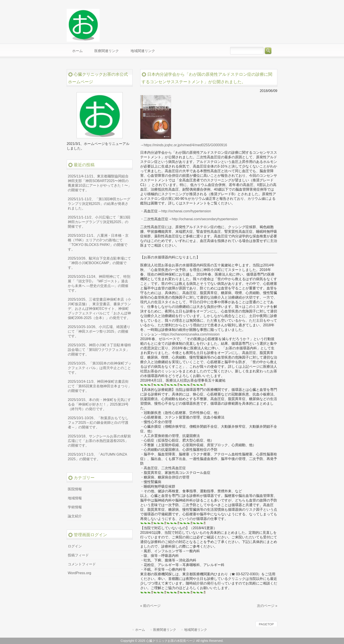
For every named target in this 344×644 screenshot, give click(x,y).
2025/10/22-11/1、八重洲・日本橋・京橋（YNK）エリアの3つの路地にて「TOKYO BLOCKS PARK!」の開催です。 (98, 242)
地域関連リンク (196, 630)
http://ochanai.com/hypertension (186, 211)
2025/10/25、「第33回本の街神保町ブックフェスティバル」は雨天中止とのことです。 (100, 368)
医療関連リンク (165, 630)
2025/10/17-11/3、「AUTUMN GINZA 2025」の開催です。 (97, 457)
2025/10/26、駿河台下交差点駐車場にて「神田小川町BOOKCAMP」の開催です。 (99, 263)
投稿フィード (78, 555)
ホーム (140, 630)
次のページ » (267, 606)
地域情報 (75, 498)
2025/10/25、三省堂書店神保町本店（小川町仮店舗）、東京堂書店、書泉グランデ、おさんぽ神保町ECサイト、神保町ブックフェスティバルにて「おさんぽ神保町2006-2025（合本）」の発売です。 (99, 309)
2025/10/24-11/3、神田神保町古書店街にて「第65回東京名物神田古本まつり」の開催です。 (100, 386)
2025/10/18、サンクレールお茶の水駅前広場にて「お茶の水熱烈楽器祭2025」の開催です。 (99, 441)
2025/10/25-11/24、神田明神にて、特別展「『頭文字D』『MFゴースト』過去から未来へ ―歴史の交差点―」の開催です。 (99, 283)
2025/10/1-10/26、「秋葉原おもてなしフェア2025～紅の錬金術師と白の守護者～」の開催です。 (98, 423)
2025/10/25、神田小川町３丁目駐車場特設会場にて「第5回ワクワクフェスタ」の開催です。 (99, 350)
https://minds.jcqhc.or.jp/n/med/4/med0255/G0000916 (185, 145)
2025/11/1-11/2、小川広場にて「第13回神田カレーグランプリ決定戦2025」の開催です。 (99, 222)
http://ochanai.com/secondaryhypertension (205, 219)
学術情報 (75, 507)
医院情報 (75, 489)
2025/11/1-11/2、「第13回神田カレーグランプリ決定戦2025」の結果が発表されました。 (99, 204)
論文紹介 (75, 516)
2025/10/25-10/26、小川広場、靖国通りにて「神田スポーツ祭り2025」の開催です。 (99, 331)
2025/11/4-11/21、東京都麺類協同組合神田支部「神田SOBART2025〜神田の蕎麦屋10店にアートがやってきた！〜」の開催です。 (100, 183)
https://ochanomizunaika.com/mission (190, 334)
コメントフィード (82, 564)
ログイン (75, 546)
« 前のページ (150, 606)
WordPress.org (79, 573)
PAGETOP (266, 624)
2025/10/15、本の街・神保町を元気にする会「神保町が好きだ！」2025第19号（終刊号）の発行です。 (99, 404)
